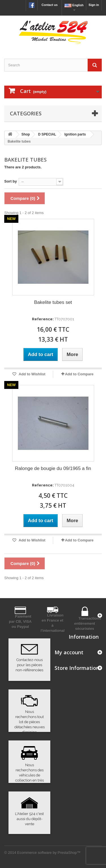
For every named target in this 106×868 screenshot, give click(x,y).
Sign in (94, 5)
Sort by (11, 181)
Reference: (43, 319)
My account (69, 652)
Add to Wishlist (32, 374)
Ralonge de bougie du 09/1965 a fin (53, 468)
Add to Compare (79, 374)
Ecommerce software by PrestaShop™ (49, 853)
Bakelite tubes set (53, 302)
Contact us (50, 5)
